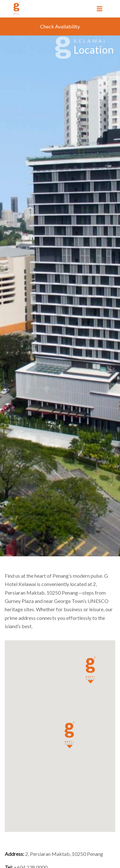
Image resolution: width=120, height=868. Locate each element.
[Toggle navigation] (100, 9)
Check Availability (60, 26)
